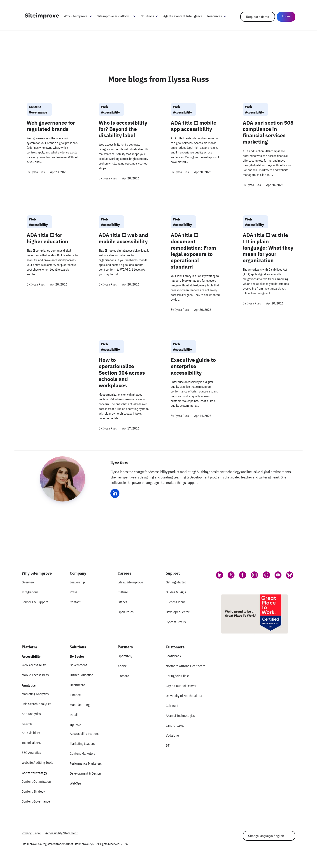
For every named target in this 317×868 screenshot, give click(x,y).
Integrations (30, 592)
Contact (75, 602)
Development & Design (85, 773)
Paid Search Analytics (36, 704)
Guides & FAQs (176, 592)
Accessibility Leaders (84, 734)
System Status (176, 622)
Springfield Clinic (177, 676)
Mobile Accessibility (35, 675)
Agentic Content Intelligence (183, 16)
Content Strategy (33, 791)
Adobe (122, 666)
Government (78, 665)
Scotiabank (173, 656)
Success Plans (176, 602)
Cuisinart (172, 706)
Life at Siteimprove (130, 582)
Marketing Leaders (82, 744)
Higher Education (82, 675)
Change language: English (266, 836)
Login (286, 16)
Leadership (77, 582)
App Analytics (31, 714)
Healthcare (77, 685)
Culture (123, 592)
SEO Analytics (31, 753)
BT (168, 745)
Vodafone (172, 735)
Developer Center (178, 612)
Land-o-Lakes (175, 725)
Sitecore (123, 676)
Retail (74, 715)
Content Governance (36, 801)
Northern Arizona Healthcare (185, 666)
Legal (37, 833)
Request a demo (258, 17)
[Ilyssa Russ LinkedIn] (115, 493)
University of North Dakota (184, 696)
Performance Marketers (86, 763)
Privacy (27, 833)
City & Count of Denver (181, 686)
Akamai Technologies (180, 716)
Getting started (176, 582)
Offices (122, 602)
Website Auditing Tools (37, 762)
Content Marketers (83, 753)
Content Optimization (36, 781)
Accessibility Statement (61, 833)
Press (74, 592)
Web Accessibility (34, 665)
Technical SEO (31, 743)
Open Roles (126, 612)
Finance (75, 695)
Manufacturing (80, 705)
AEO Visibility (31, 733)
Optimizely (125, 656)
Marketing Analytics (35, 694)
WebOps (76, 783)
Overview (28, 582)
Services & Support (35, 602)
